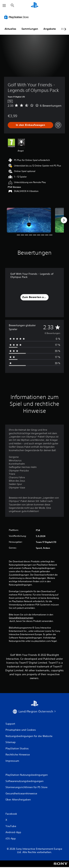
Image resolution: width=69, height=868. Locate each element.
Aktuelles (10, 29)
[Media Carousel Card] (29, 220)
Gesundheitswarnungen (21, 618)
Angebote (50, 29)
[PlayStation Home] (35, 5)
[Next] (64, 220)
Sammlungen (30, 29)
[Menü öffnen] (4, 6)
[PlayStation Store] (17, 17)
